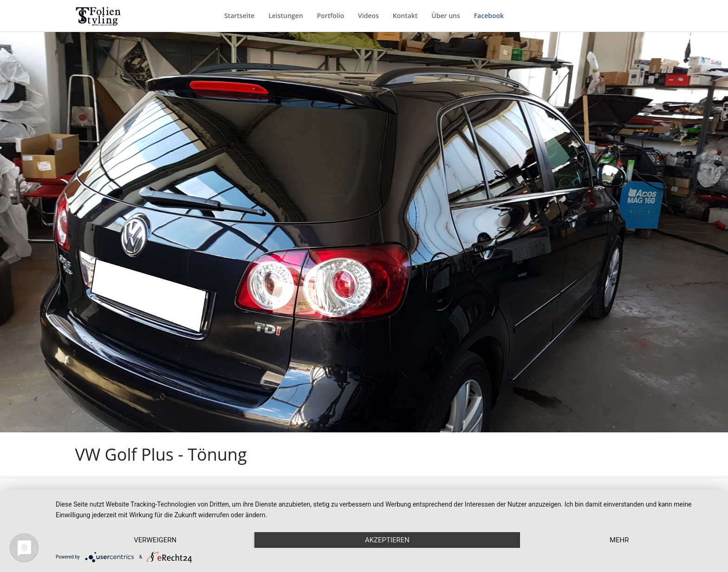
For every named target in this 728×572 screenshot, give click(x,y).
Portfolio (330, 16)
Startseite (239, 16)
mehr (619, 540)
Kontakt (405, 16)
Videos (368, 16)
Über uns (445, 16)
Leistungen (286, 16)
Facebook (489, 16)
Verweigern (155, 540)
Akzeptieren (387, 540)
